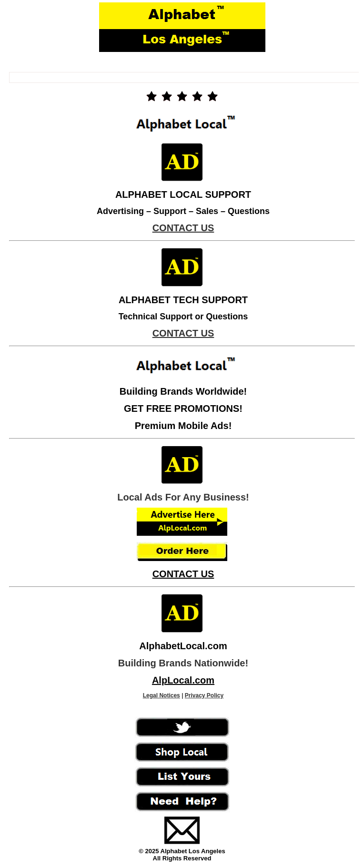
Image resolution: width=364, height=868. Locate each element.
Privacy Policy (204, 695)
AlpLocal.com (183, 680)
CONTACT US (183, 574)
